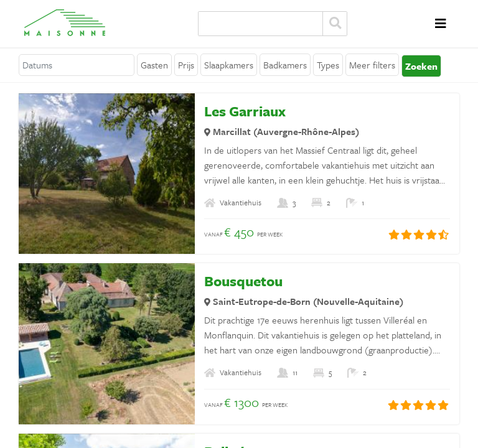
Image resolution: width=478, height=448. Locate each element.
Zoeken (335, 24)
